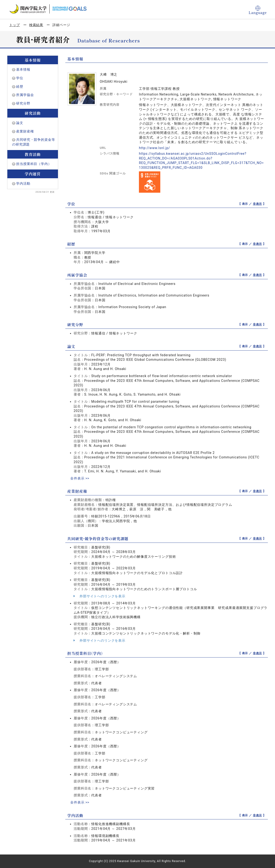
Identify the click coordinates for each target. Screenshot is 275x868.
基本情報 (23, 69)
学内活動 (23, 183)
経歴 (20, 87)
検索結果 (36, 25)
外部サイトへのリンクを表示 (100, 596)
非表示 (258, 204)
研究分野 (23, 103)
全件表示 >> (80, 478)
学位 (20, 78)
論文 (20, 123)
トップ (15, 25)
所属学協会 (25, 95)
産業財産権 (25, 131)
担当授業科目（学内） (34, 164)
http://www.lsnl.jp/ (154, 148)
